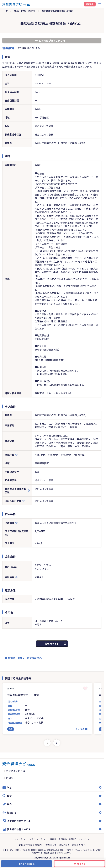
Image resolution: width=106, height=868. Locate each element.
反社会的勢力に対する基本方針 (31, 845)
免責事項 (53, 839)
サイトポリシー (21, 839)
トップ (5, 11)
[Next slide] (57, 743)
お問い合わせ (64, 845)
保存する (81, 864)
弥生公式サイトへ (78, 845)
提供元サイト (52, 644)
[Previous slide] (47, 743)
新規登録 (90, 4)
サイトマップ (84, 839)
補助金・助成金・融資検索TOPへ (26, 658)
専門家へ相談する (27, 864)
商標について (51, 845)
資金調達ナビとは (16, 771)
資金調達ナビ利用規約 (68, 839)
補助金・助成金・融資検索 (25, 11)
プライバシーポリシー (38, 839)
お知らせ (11, 778)
